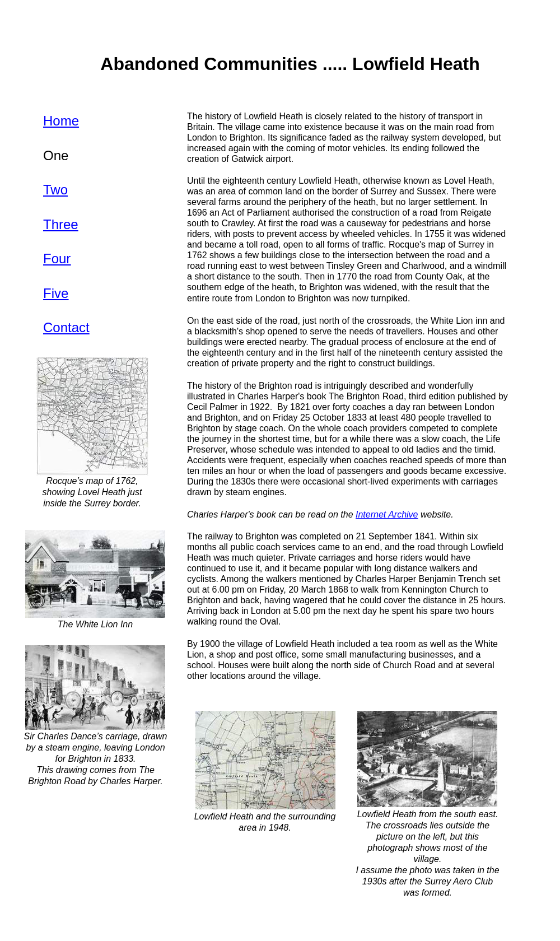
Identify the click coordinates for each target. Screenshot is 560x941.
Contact (66, 327)
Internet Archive (387, 514)
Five (56, 293)
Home (61, 121)
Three (61, 224)
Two (55, 190)
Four (57, 258)
